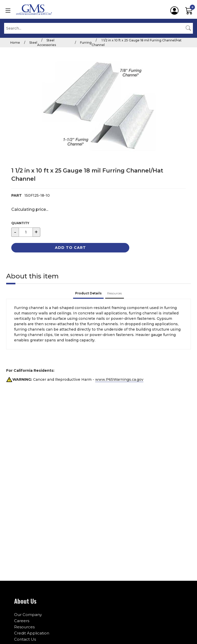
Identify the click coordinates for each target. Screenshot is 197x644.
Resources (24, 627)
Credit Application (32, 633)
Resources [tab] (115, 293)
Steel (33, 43)
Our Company (28, 615)
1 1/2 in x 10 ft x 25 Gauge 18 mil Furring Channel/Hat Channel (137, 43)
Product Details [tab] (88, 293)
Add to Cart (70, 248)
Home (15, 43)
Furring (86, 43)
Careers (22, 621)
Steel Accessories (47, 43)
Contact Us (25, 639)
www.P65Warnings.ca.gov (119, 379)
